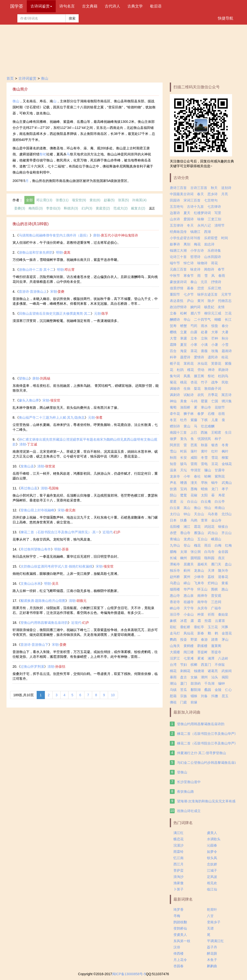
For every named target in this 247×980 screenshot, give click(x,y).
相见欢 (212, 883)
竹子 (204, 382)
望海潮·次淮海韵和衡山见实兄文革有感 (206, 801)
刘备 (204, 696)
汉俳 (177, 947)
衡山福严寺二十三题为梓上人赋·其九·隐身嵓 (52, 417)
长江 (228, 320)
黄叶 (204, 451)
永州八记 (204, 225)
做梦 (173, 439)
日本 (173, 520)
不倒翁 (220, 665)
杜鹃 (180, 370)
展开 (152, 208)
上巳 (194, 432)
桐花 (173, 671)
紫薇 (228, 363)
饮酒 (173, 489)
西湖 (207, 232)
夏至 (184, 345)
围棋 (214, 589)
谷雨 (221, 414)
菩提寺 (216, 652)
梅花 (197, 244)
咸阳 (194, 458)
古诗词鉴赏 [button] (41, 6)
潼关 (194, 483)
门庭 (184, 702)
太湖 (184, 552)
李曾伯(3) (53, 208)
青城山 (175, 539)
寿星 (222, 495)
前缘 (194, 702)
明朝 (59, 252)
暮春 (190, 288)
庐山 (190, 301)
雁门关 (216, 564)
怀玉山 (202, 589)
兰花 (228, 313)
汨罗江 (175, 658)
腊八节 (196, 313)
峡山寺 (175, 608)
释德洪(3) (71, 208)
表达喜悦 (177, 301)
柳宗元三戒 (213, 313)
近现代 (108, 532)
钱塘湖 (199, 671)
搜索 (72, 18)
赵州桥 (175, 577)
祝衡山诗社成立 (189, 811)
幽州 (184, 558)
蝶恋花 (178, 839)
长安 (184, 458)
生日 (228, 432)
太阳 (204, 495)
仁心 (228, 690)
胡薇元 (82, 601)
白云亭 (220, 501)
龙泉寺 (175, 476)
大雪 (173, 338)
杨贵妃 (209, 307)
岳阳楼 (175, 527)
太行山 (175, 514)
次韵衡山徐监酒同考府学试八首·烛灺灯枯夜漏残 (56, 566)
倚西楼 (178, 953)
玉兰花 (213, 627)
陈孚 (105, 313)
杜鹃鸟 (223, 376)
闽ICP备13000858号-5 (129, 974)
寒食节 (189, 276)
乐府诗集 (214, 250)
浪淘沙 (178, 877)
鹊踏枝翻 (180, 922)
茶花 (194, 351)
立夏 (184, 332)
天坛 (184, 470)
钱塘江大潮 (178, 250)
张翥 (99, 417)
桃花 (184, 382)
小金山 (189, 614)
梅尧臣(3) (36, 208)
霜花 (197, 527)
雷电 (204, 464)
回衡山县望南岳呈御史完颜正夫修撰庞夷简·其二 (55, 313)
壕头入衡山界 (29, 400)
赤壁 (173, 533)
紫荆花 (220, 476)
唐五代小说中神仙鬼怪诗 (119, 235)
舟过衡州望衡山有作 (36, 549)
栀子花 (175, 363)
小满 (204, 345)
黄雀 (225, 583)
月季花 (213, 395)
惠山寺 (175, 596)
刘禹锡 (45, 378)
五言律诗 (177, 225)
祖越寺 (189, 602)
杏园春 (178, 966)
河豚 (225, 627)
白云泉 (175, 508)
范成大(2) (120, 208)
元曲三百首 (178, 269)
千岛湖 (209, 683)
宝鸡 (184, 489)
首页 (10, 78)
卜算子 (178, 889)
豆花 (215, 464)
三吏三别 (214, 219)
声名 (173, 483)
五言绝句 (177, 207)
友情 (221, 307)
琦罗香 (178, 910)
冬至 (173, 420)
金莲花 (227, 633)
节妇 (184, 665)
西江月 (178, 864)
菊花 (173, 382)
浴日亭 (175, 614)
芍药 (194, 326)
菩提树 (202, 652)
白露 (194, 332)
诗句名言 (67, 6)
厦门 (184, 683)
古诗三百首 (199, 188)
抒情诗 (216, 282)
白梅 (218, 545)
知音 (173, 464)
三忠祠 (216, 602)
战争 (215, 382)
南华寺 (202, 602)
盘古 (184, 677)
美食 (184, 401)
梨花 (197, 389)
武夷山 (227, 483)
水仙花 (202, 363)
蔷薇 (204, 351)
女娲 (194, 677)
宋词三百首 (192, 200)
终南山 (220, 508)
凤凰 (187, 376)
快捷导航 (226, 18)
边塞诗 (175, 213)
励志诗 (209, 244)
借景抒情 (177, 288)
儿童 (215, 420)
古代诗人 (112, 6)
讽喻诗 (175, 389)
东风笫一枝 (182, 941)
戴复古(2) (138, 208)
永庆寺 (202, 608)
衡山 (45, 78)
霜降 (173, 345)
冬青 (225, 445)
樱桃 (173, 332)
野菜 (194, 639)
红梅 (228, 545)
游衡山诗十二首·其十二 (36, 270)
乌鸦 (194, 520)
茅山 (225, 639)
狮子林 (189, 414)
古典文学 (135, 6)
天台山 (199, 514)
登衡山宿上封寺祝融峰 (37, 510)
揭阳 (225, 677)
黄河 (201, 301)
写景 (218, 213)
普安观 (216, 596)
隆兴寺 (223, 570)
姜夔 (61, 292)
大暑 (225, 332)
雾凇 (201, 658)
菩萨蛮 (178, 870)
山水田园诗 (213, 257)
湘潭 (211, 658)
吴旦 (55, 584)
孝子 (225, 489)
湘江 (187, 527)
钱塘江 (195, 232)
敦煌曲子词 (213, 389)
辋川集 (227, 401)
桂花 (225, 357)
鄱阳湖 (196, 690)
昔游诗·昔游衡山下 (34, 645)
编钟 (221, 683)
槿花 (191, 370)
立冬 (194, 338)
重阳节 (175, 294)
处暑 (204, 332)
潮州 (204, 677)
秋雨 (173, 458)
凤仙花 (189, 633)
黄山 (187, 426)
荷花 (214, 263)
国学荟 (17, 6)
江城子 (212, 870)
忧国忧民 (204, 439)
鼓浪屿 (196, 683)
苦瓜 (184, 690)
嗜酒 (184, 483)
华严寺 (189, 589)
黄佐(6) (95, 200)
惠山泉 (189, 596)
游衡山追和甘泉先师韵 (36, 252)
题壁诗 (185, 357)
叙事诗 (175, 244)
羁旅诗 (223, 370)
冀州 (187, 577)
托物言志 (225, 301)
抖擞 (215, 696)
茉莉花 (189, 363)
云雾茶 (220, 621)
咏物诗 (202, 263)
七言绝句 (211, 200)
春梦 (201, 414)
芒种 (215, 338)
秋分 (225, 338)
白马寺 (209, 552)
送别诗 (226, 188)
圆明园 (196, 558)
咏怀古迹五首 (207, 294)
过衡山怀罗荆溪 (32, 667)
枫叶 (225, 451)
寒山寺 (206, 407)
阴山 (173, 495)
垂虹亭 (199, 627)
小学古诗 (197, 250)
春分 (225, 326)
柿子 (218, 439)
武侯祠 (226, 671)
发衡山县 (27, 466)
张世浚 (50, 466)
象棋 (173, 621)
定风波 (212, 877)
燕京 (221, 558)
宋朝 (54, 292)
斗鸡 (194, 401)
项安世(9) (79, 200)
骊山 (208, 470)
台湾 (173, 665)
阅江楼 (189, 652)
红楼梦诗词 (202, 213)
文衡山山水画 (31, 584)
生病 (187, 389)
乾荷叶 (212, 910)
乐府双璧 (211, 238)
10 (113, 695)
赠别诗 (175, 426)
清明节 (220, 225)
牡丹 (184, 420)
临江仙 (212, 889)
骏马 (184, 464)
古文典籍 (90, 6)
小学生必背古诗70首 (185, 238)
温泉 (173, 470)
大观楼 (175, 652)
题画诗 (227, 351)
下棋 (204, 420)
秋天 (214, 188)
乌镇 (173, 690)
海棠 (184, 351)
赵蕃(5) (109, 200)
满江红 (178, 833)
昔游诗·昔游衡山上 (33, 292)
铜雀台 (223, 527)
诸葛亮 (213, 671)
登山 (187, 545)
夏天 (187, 213)
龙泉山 (199, 570)
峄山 (187, 583)
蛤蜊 (208, 476)
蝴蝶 (218, 320)
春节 (221, 269)
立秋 (204, 338)
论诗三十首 (178, 257)
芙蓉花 (216, 363)
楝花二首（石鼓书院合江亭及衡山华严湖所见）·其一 (60, 532)
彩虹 (173, 627)
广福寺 (216, 608)
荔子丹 (212, 947)
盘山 (228, 564)
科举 (173, 357)
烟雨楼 (175, 589)
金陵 (218, 690)
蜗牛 (215, 483)
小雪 (225, 345)
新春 (201, 633)
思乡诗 (213, 194)
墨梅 (194, 489)
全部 (29, 200)
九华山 (175, 545)
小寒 (194, 345)
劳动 (201, 370)
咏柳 (201, 219)
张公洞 (196, 552)
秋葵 (204, 445)
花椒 (194, 495)
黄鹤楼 (189, 646)
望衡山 (24, 378)
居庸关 (189, 564)
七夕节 (189, 294)
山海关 (175, 646)
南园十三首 (178, 432)
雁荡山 (199, 533)
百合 (173, 351)
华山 (187, 320)
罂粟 (204, 401)
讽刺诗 (175, 395)
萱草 (204, 520)
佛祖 (173, 702)
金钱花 (227, 464)
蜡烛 (204, 489)
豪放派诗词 (178, 282)
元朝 (97, 313)
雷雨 (194, 464)
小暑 (215, 345)
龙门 (215, 489)
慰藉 (173, 696)
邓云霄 (69, 270)
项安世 (55, 400)
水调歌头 (214, 839)
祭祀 (43, 154)
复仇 (184, 439)
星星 (173, 501)
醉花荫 (212, 953)
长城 (173, 558)
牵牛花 (175, 414)
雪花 (215, 458)
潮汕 (173, 683)
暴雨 (173, 677)
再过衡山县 (29, 488)
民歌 (225, 382)
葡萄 (173, 407)
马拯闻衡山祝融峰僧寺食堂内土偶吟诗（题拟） (54, 235)
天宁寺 (189, 608)
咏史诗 (195, 269)
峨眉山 (216, 539)
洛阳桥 (185, 407)
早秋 (204, 483)
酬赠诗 (175, 320)
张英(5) (123, 200)
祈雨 (211, 614)
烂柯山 (213, 583)
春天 (200, 194)
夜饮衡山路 (185, 792)
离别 (187, 244)
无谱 (210, 928)
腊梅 (173, 552)
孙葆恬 (60, 667)
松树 (184, 313)
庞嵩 (67, 252)
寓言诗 (226, 395)
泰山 (194, 282)
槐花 (197, 545)
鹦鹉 (173, 639)
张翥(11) (62, 200)
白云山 (192, 501)
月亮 (225, 194)
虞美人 (212, 833)
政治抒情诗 (178, 307)
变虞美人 (180, 935)
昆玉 (225, 696)
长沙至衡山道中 (189, 782)
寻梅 (177, 916)
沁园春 (212, 845)
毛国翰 (54, 488)
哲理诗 (195, 257)
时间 (225, 238)
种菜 (201, 614)
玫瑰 (215, 351)
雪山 (173, 451)
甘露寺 (220, 470)
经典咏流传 (178, 232)
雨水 (204, 326)
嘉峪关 (202, 564)
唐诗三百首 (178, 188)
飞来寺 (199, 583)
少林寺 (199, 577)
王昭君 (216, 432)
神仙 (173, 401)
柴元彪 (70, 510)
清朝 (23, 444)
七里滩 (189, 658)
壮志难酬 (208, 426)
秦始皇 (223, 614)
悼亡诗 (189, 263)
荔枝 (211, 577)
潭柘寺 (175, 564)
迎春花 (223, 577)
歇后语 (156, 6)
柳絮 (225, 458)
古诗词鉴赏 (27, 78)
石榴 (211, 414)
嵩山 (187, 508)
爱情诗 (199, 357)
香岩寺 (175, 602)
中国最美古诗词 (182, 194)
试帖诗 (189, 395)
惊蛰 (215, 326)
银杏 (215, 445)
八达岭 (223, 658)
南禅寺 (202, 596)
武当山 (213, 533)
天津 (211, 570)
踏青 (215, 639)
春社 (197, 476)
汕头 (215, 677)
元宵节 (226, 294)
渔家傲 (178, 883)
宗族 (184, 696)
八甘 (210, 916)
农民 (201, 395)
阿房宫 (175, 445)
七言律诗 (214, 207)
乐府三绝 (214, 288)
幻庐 (117, 532)
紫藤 (194, 420)
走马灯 (175, 633)
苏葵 (65, 549)
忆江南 (178, 858)
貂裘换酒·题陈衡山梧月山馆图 (43, 601)
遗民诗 (213, 357)
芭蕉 (194, 445)
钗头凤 (212, 858)
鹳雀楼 (202, 646)
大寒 (215, 332)
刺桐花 (185, 671)
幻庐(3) (87, 208)
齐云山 (226, 533)
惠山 (225, 589)
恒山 (208, 508)
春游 (204, 639)
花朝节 (220, 407)
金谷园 (223, 552)
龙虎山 (189, 539)
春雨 (222, 276)
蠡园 (208, 690)
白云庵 (206, 501)
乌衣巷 (213, 514)
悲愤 (201, 288)
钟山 (187, 514)
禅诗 (211, 370)
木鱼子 (212, 960)
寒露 (184, 338)
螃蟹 (184, 326)
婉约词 (195, 307)
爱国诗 (189, 219)
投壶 (184, 639)
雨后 (208, 545)
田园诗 (175, 200)
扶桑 (184, 520)
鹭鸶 (184, 495)
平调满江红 (215, 941)
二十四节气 (202, 320)
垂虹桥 (185, 627)
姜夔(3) (20, 208)
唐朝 (96, 235)
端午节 (175, 263)
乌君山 (175, 583)
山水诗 (175, 219)
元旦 (204, 282)
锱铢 (194, 696)
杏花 (194, 382)
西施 (204, 432)
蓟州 (187, 570)
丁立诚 (32, 444)
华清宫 (196, 470)
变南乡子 (214, 922)
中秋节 (175, 276)
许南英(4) (139, 200)
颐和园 (209, 558)
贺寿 (173, 326)
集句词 (175, 376)
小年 (187, 476)
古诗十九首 (195, 207)
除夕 (211, 301)
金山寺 (216, 520)
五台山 (202, 539)
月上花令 (180, 960)
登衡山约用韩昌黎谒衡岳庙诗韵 (44, 623)
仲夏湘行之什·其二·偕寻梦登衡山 (202, 753)
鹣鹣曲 (212, 966)
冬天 (190, 225)
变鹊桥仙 (180, 928)
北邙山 (226, 514)
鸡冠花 (209, 527)
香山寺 (185, 533)
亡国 (215, 401)
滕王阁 (199, 376)
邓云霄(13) (44, 200)
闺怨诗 (209, 269)
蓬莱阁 (216, 646)
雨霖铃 (178, 852)
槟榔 (194, 665)
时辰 (184, 451)
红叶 (215, 451)
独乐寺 (175, 570)
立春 (173, 313)
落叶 (194, 451)
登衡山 (182, 772)
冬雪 (204, 458)
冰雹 (184, 621)
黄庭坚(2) (103, 208)
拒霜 (208, 621)
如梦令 (212, 852)
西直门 (206, 665)
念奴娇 (212, 864)
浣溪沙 (178, 845)
